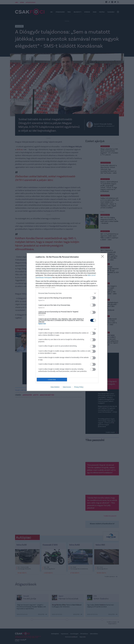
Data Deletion (55, 387)
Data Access (67, 387)
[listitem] (67, 293)
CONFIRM (52, 380)
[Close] (103, 257)
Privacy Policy (79, 387)
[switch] (93, 298)
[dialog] (67, 322)
